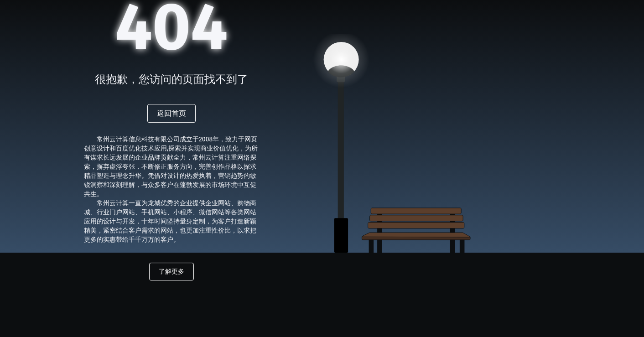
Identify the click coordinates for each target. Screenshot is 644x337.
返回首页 (171, 113)
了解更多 (171, 272)
